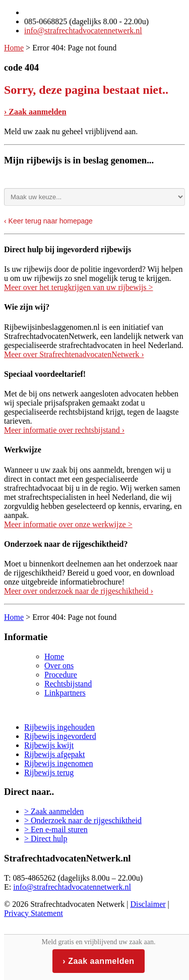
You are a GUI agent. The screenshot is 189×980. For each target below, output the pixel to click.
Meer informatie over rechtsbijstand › (64, 430)
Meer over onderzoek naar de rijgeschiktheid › (79, 591)
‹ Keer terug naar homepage (48, 221)
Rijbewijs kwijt (49, 745)
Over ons (59, 666)
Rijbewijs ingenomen (58, 763)
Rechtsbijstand (68, 684)
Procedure (61, 675)
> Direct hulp (46, 839)
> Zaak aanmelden (54, 811)
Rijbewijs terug (49, 772)
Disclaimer (148, 904)
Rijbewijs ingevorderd (60, 736)
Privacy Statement (34, 913)
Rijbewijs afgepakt (54, 754)
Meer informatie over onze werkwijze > (68, 524)
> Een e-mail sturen (56, 829)
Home (14, 48)
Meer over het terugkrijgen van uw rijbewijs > (79, 287)
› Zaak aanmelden (35, 112)
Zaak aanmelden (101, 961)
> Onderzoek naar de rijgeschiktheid (83, 820)
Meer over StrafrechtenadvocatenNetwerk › (74, 354)
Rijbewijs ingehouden (59, 727)
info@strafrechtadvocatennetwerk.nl (83, 31)
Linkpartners (65, 693)
